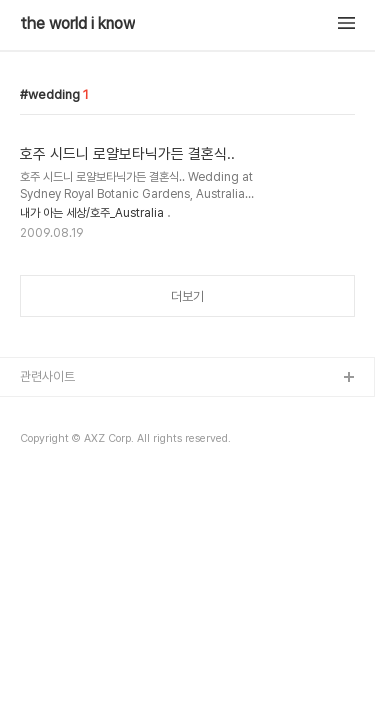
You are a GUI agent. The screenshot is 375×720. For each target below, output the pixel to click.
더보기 (187, 296)
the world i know (77, 24)
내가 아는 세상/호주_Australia (92, 213)
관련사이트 (47, 376)
